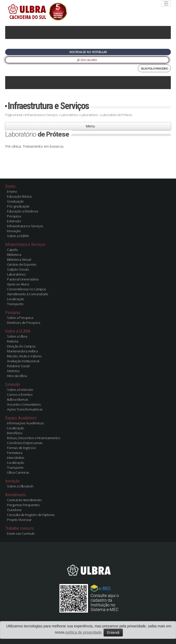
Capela (12, 250)
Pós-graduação (18, 206)
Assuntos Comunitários (24, 404)
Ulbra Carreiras (18, 472)
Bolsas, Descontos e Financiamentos (34, 438)
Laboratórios (70, 115)
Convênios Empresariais (25, 443)
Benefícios (15, 433)
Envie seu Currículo (21, 533)
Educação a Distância (22, 211)
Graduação (15, 201)
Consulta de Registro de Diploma (31, 515)
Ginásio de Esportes (22, 264)
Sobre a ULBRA (18, 236)
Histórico (13, 371)
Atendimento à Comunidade (28, 294)
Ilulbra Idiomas (18, 399)
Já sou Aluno (87, 60)
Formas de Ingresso (21, 448)
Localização (16, 299)
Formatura (15, 453)
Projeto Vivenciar (19, 520)
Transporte (15, 304)
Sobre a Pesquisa (20, 318)
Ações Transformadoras (25, 409)
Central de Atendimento (24, 500)
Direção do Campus (21, 346)
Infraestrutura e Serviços (48, 106)
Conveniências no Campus (27, 289)
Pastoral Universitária (23, 279)
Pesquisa (14, 216)
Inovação (14, 231)
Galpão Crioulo (18, 269)
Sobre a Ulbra (17, 336)
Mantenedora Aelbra (22, 351)
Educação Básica (19, 196)
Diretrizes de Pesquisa (23, 323)
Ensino (12, 191)
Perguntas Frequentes (23, 505)
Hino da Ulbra (17, 376)
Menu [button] (88, 126)
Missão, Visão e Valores (24, 356)
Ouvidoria (14, 510)
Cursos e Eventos (20, 394)
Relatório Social (18, 366)
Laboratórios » (91, 115)
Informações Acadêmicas (25, 423)
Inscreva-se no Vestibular (88, 52)
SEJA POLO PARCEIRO (154, 69)
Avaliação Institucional (23, 361)
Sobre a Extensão (20, 390)
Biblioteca (14, 254)
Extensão (14, 221)
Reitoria (13, 341)
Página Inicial (14, 115)
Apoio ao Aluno (18, 284)
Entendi (113, 633)
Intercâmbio (16, 458)
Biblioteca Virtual (19, 259)
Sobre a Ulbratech (20, 486)
